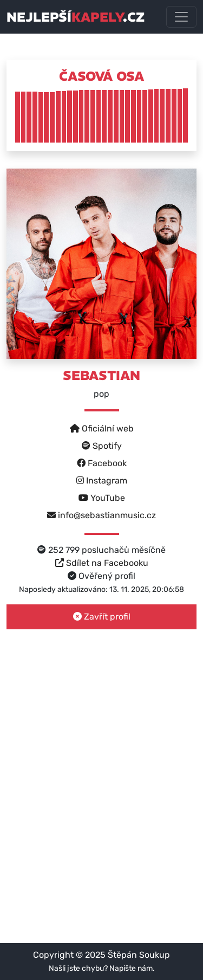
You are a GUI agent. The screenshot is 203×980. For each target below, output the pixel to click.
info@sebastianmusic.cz (101, 515)
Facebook (102, 463)
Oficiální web (102, 428)
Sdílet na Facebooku (102, 563)
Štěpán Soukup (139, 955)
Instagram (102, 481)
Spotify (102, 446)
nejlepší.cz (76, 17)
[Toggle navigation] (181, 17)
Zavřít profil (102, 617)
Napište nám (131, 968)
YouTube (102, 498)
